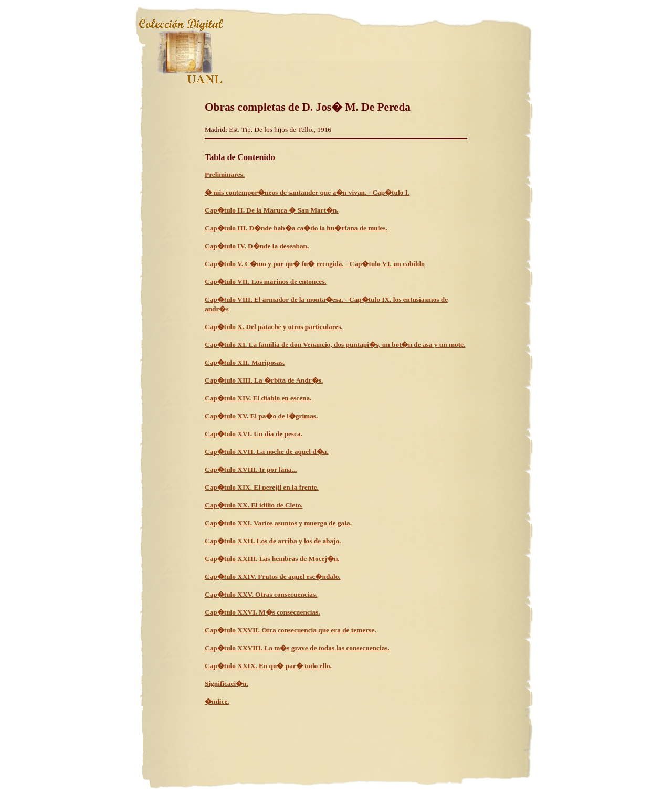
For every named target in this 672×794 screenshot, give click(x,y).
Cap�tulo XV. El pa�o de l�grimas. (261, 416)
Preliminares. (225, 174)
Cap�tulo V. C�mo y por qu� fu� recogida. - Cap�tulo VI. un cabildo (315, 264)
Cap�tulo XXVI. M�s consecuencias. (262, 612)
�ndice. (217, 701)
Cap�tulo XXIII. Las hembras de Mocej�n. (272, 559)
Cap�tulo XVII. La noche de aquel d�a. (267, 452)
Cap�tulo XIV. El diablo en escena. (258, 398)
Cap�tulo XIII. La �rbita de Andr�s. (264, 380)
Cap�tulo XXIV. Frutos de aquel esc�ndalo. (273, 576)
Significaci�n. (227, 684)
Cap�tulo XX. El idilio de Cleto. (254, 505)
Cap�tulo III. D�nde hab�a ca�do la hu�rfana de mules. (296, 228)
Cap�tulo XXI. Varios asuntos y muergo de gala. (278, 523)
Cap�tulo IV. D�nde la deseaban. (257, 246)
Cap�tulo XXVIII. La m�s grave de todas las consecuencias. (297, 648)
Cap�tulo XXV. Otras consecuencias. (261, 594)
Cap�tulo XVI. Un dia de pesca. (254, 434)
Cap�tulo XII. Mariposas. (245, 362)
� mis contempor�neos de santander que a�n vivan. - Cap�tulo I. (307, 192)
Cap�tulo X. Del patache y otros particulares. (274, 327)
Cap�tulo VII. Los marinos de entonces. (266, 282)
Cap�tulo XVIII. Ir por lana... (251, 469)
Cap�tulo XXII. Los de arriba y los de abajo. (273, 541)
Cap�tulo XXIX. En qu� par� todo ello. (268, 666)
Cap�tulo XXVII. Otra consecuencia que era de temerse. (291, 630)
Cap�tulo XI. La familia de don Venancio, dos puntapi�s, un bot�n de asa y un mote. (335, 345)
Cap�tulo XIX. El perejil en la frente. (262, 487)
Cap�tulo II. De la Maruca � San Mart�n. (272, 210)
